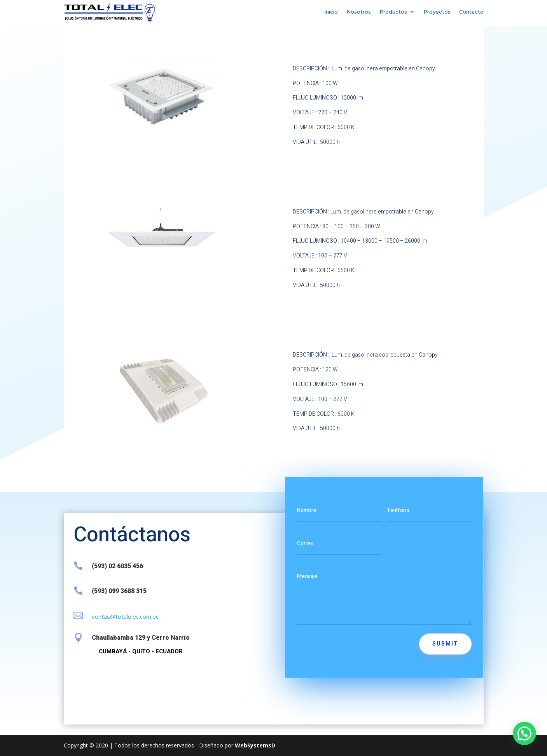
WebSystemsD (255, 745)
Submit (445, 644)
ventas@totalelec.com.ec (125, 616)
